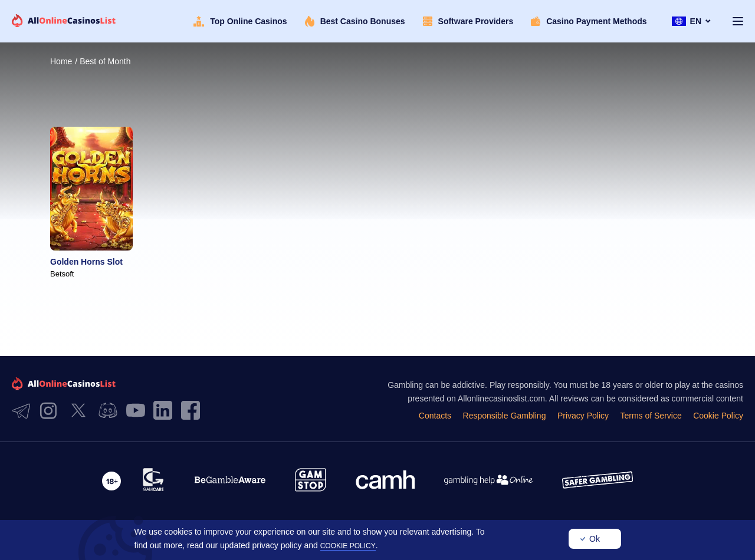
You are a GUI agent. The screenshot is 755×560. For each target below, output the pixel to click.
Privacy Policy (583, 416)
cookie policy (348, 546)
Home (61, 61)
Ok (595, 539)
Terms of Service (651, 416)
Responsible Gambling (505, 416)
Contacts (435, 416)
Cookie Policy (718, 416)
